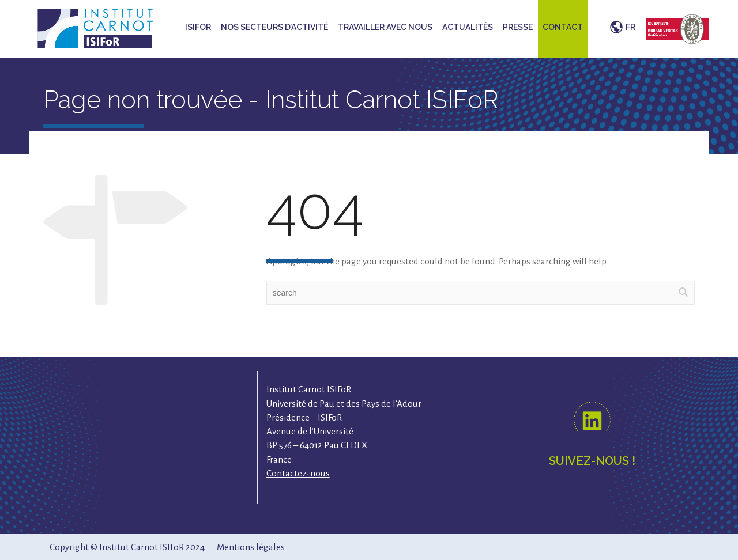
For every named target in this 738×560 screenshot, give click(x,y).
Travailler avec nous (385, 27)
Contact (563, 27)
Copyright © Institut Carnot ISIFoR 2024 (127, 547)
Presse (518, 27)
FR (630, 27)
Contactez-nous (298, 473)
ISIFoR (198, 27)
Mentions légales (251, 547)
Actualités (468, 27)
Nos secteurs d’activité (274, 27)
